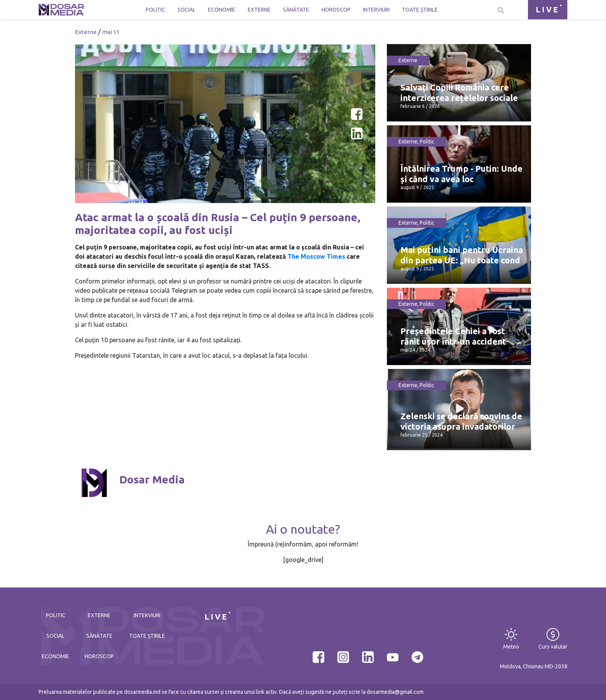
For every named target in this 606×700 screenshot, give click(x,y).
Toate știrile (420, 10)
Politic (155, 10)
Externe (259, 10)
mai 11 (111, 32)
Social (186, 10)
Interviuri (376, 10)
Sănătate (296, 10)
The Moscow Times (316, 256)
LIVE (548, 9)
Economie (222, 10)
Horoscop (336, 10)
